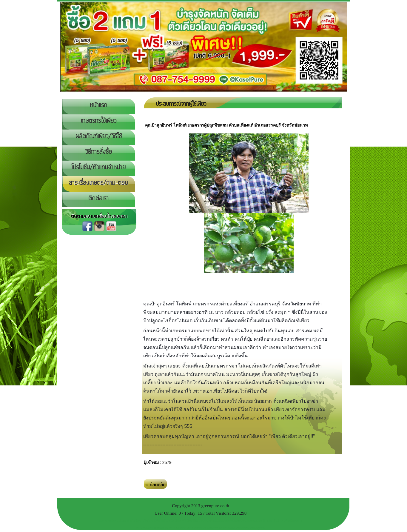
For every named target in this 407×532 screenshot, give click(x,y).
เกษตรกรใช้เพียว (99, 121)
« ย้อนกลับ (155, 485)
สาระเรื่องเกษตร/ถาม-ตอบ (98, 183)
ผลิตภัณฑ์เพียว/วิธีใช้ (99, 136)
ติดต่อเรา (98, 199)
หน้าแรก (98, 105)
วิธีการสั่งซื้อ (99, 152)
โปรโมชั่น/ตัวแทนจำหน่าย (98, 167)
